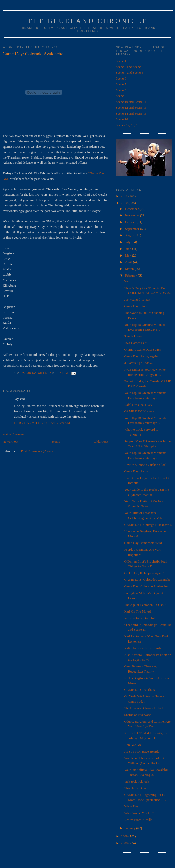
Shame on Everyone (138, 715)
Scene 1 (121, 61)
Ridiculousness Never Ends (142, 648)
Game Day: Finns (136, 306)
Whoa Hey (131, 806)
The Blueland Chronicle (88, 21)
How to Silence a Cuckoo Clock (146, 465)
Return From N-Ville (138, 820)
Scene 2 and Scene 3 (130, 67)
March (130, 269)
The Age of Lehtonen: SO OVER (146, 605)
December (132, 209)
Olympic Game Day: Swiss (142, 349)
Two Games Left (135, 343)
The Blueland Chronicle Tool (144, 708)
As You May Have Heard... (142, 751)
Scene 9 (121, 96)
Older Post (101, 442)
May (129, 255)
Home (56, 442)
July (128, 242)
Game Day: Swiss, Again (141, 356)
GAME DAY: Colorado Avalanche (147, 580)
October (131, 222)
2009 (125, 836)
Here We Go (132, 745)
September (133, 229)
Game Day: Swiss (136, 471)
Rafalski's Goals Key (138, 405)
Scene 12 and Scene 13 (131, 108)
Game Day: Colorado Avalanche (146, 586)
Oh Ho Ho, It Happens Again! (144, 573)
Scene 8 (121, 90)
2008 (125, 843)
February (132, 275)
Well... (128, 281)
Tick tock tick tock (137, 781)
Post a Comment (14, 434)
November (133, 215)
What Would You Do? (139, 813)
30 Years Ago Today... (139, 363)
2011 (125, 196)
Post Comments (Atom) (37, 451)
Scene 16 (122, 119)
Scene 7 (121, 84)
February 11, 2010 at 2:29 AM (42, 423)
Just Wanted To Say (137, 299)
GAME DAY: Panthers (139, 690)
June (129, 249)
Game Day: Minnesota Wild (143, 543)
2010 (125, 203)
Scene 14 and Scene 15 (131, 114)
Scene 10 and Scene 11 (131, 102)
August (130, 235)
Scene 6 (121, 78)
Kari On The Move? (138, 611)
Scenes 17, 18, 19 (128, 125)
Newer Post (10, 442)
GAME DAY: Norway (139, 411)
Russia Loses (133, 336)
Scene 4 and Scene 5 (130, 72)
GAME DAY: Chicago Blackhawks (148, 525)
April (129, 262)
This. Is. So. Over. (136, 788)
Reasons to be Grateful (139, 618)
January (131, 828)
